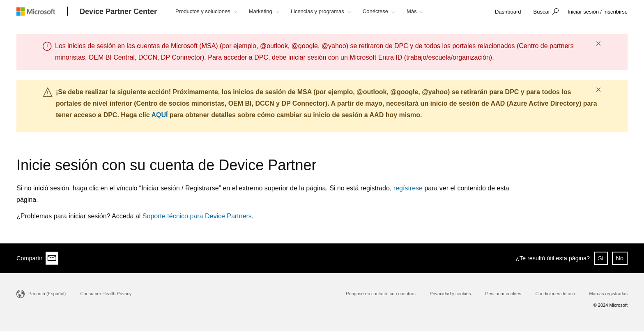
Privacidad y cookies (450, 294)
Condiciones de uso (555, 294)
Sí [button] (601, 258)
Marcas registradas (608, 294)
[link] (508, 12)
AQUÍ (159, 115)
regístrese (408, 188)
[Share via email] (52, 258)
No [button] (620, 258)
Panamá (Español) (47, 294)
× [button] (598, 44)
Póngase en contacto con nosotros (381, 294)
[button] (545, 12)
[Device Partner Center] (118, 12)
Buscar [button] (542, 12)
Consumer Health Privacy (106, 294)
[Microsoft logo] (42, 11)
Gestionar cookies (503, 294)
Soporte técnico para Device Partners (197, 216)
